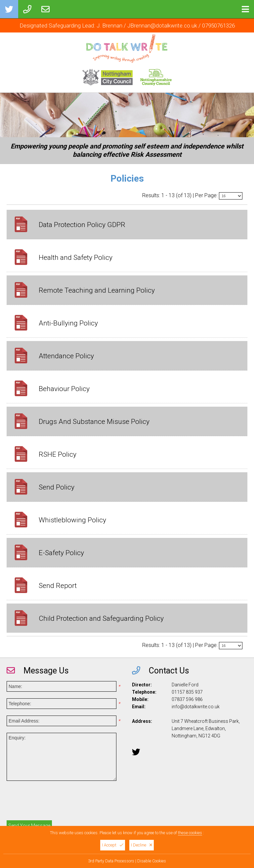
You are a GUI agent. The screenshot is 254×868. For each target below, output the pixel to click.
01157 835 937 (187, 692)
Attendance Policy (66, 356)
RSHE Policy (58, 454)
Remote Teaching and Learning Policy (97, 290)
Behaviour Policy (64, 389)
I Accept (113, 845)
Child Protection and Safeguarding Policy (101, 618)
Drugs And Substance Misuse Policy (94, 422)
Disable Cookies (152, 861)
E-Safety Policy (61, 553)
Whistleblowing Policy (72, 520)
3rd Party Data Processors (111, 861)
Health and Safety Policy (76, 258)
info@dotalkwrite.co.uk (196, 707)
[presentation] (57, 802)
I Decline (142, 845)
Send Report (58, 586)
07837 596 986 (187, 699)
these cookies (190, 833)
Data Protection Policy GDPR (82, 225)
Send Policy (57, 487)
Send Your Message (29, 826)
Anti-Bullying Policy (68, 323)
